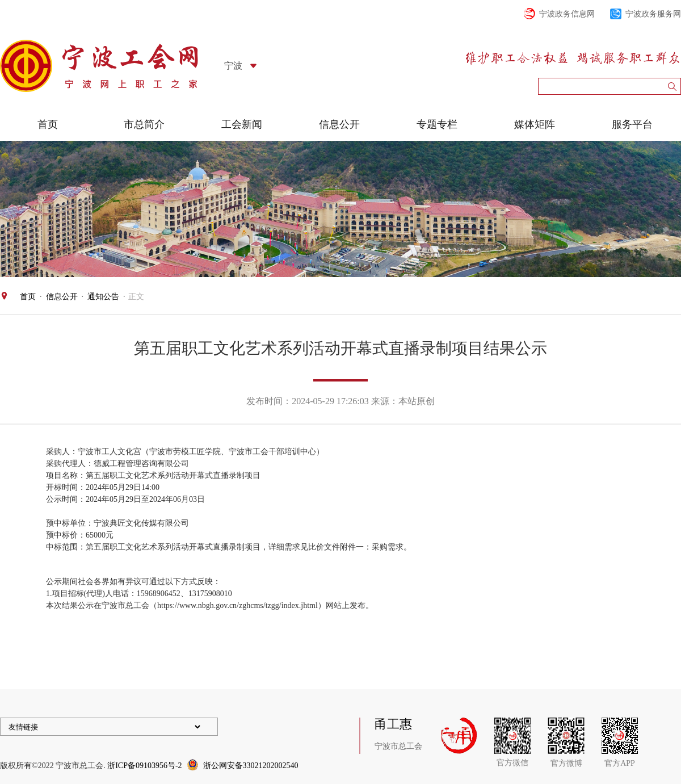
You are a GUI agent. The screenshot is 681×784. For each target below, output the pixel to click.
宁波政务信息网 (567, 14)
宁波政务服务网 (653, 14)
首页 (48, 124)
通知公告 (103, 297)
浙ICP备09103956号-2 (144, 766)
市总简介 (144, 124)
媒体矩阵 (535, 124)
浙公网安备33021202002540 (251, 766)
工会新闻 (242, 124)
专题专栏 (437, 124)
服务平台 (632, 124)
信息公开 (339, 124)
